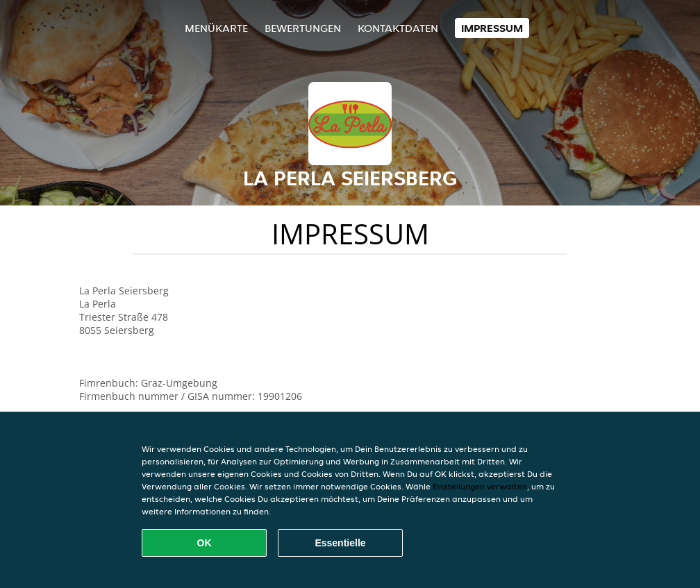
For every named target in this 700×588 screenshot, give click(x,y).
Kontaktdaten (398, 28)
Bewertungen (303, 28)
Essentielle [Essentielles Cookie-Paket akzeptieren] (340, 543)
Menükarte (216, 28)
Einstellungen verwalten (480, 486)
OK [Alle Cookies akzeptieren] (205, 543)
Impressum (492, 28)
